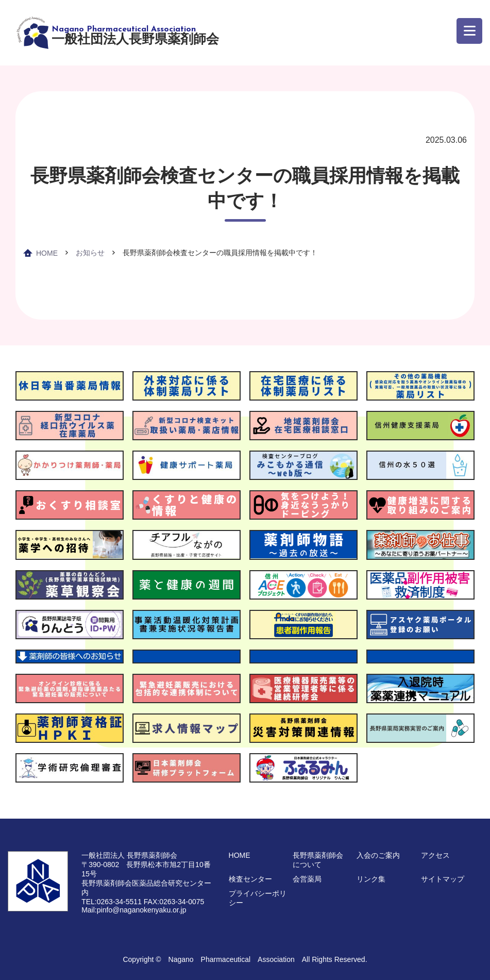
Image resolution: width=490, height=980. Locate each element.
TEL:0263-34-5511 (112, 902)
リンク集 (371, 879)
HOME (47, 253)
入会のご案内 (378, 855)
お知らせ (90, 253)
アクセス (435, 855)
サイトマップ (443, 879)
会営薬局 (307, 879)
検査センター (250, 879)
